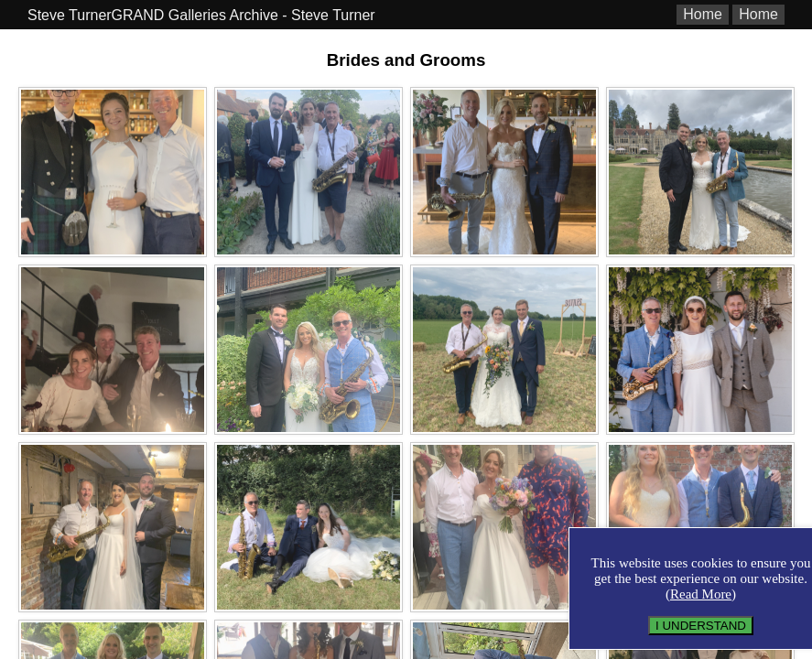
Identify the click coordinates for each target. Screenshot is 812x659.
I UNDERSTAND (701, 626)
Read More (701, 594)
